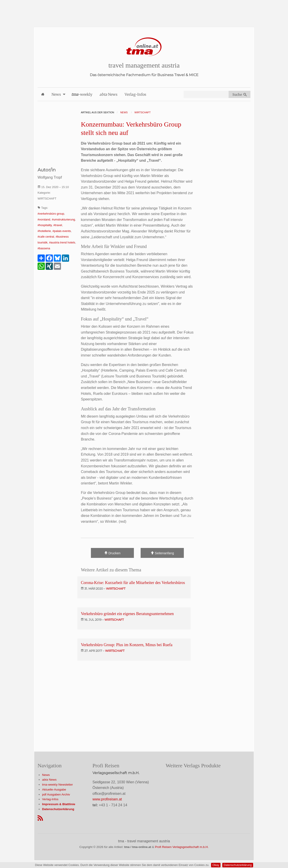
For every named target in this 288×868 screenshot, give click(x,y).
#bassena (44, 248)
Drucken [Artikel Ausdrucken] (112, 553)
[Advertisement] (144, 10)
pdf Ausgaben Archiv (56, 794)
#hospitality (45, 225)
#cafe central (46, 237)
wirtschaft (116, 589)
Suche (240, 95)
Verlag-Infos (50, 799)
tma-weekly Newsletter (57, 785)
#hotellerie (44, 231)
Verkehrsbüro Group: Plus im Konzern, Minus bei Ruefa (127, 645)
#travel (58, 225)
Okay (216, 865)
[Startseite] (144, 47)
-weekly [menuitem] (82, 94)
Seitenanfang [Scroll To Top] (162, 553)
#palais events (62, 231)
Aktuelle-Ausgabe (54, 790)
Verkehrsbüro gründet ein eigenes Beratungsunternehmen (127, 614)
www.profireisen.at (107, 799)
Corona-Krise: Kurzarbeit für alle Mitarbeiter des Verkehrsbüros (133, 583)
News (46, 775)
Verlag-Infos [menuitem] (135, 94)
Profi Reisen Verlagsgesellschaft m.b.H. (182, 847)
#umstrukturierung (63, 219)
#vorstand (44, 219)
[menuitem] (43, 94)
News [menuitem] (56, 94)
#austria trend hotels (62, 242)
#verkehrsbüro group (51, 214)
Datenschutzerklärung (238, 865)
